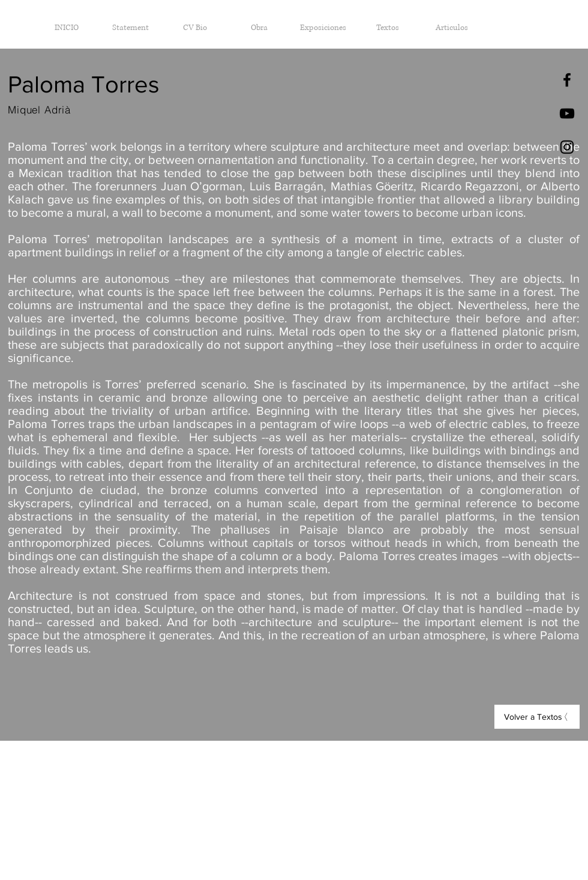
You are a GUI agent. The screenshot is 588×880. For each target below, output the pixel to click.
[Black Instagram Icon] (567, 147)
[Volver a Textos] (537, 717)
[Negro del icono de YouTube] (567, 113)
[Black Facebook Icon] (567, 80)
